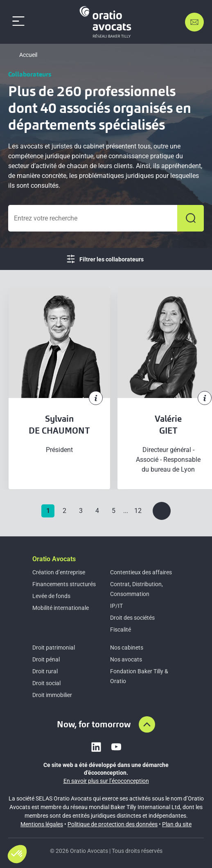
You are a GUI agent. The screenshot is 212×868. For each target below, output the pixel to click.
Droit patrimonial (54, 648)
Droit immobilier (52, 695)
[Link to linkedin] (96, 747)
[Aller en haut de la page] (147, 724)
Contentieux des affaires (141, 572)
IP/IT (116, 606)
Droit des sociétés (132, 618)
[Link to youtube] (116, 747)
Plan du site (177, 824)
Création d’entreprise (59, 572)
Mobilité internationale (61, 608)
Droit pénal (46, 659)
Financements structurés (64, 584)
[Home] (107, 22)
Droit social (46, 683)
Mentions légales (42, 824)
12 (138, 511)
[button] (17, 854)
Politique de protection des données (113, 824)
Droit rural (45, 671)
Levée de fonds (51, 596)
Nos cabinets (127, 648)
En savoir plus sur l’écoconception (106, 781)
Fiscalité (121, 630)
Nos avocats (126, 659)
